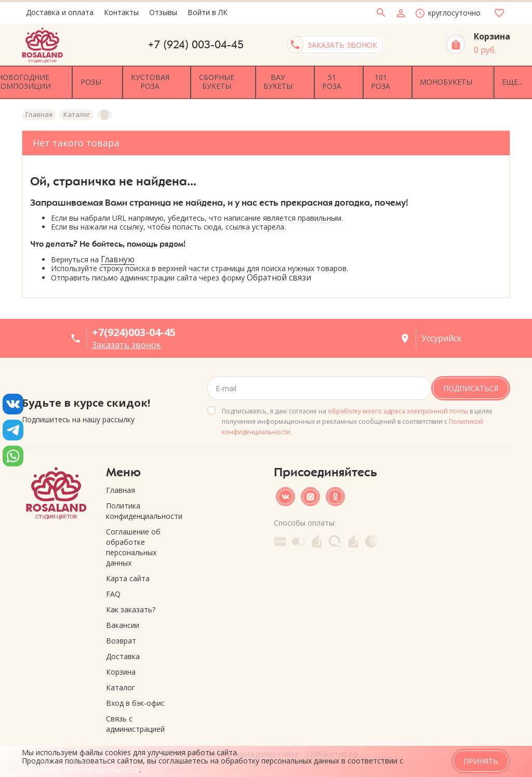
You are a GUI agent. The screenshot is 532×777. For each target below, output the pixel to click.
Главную (118, 256)
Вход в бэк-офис (135, 699)
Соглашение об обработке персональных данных (133, 544)
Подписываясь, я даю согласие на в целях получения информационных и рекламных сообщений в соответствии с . (357, 418)
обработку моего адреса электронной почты (398, 407)
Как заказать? (131, 606)
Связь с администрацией (135, 720)
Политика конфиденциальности (140, 507)
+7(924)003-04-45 (134, 329)
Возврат (121, 637)
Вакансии (123, 621)
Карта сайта (128, 575)
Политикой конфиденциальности (81, 769)
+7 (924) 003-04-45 (196, 45)
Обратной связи (279, 274)
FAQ (113, 590)
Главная (121, 486)
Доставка (123, 653)
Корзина (121, 668)
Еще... (493, 80)
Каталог (121, 684)
